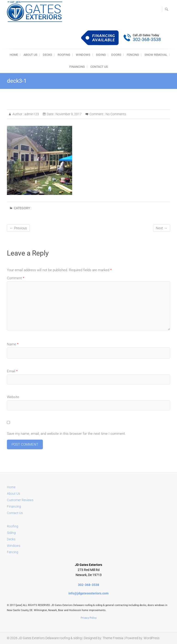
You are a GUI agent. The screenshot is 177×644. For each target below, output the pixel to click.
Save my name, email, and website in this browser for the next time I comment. (66, 434)
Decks (11, 539)
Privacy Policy (89, 618)
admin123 (31, 114)
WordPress (152, 638)
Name (13, 344)
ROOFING (64, 55)
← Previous (18, 228)
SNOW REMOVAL (156, 55)
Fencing (13, 552)
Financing (77, 67)
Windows (14, 546)
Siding (11, 533)
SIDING (101, 55)
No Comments (116, 114)
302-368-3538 (88, 585)
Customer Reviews (20, 500)
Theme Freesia (113, 638)
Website (13, 397)
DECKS (47, 55)
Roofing (13, 526)
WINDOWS (83, 55)
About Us (30, 55)
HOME (14, 55)
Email (12, 371)
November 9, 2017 (68, 114)
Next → (162, 228)
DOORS (116, 55)
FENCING (133, 55)
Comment (16, 278)
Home (11, 487)
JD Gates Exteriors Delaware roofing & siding (50, 638)
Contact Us (99, 67)
